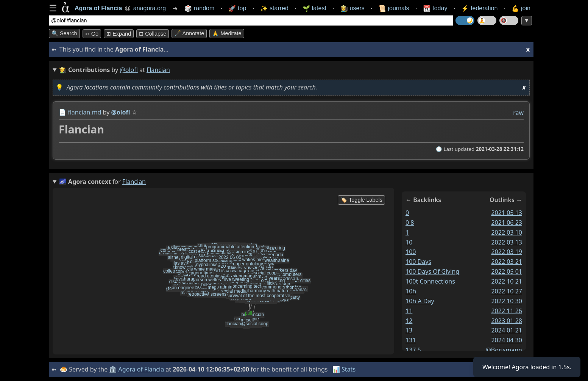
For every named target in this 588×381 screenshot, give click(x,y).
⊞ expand (119, 34)
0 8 (410, 223)
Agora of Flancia (141, 369)
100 (411, 252)
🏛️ (113, 369)
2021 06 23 (507, 223)
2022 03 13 (507, 242)
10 (409, 242)
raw (518, 113)
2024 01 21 (507, 330)
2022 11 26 (507, 311)
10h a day (420, 301)
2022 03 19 (507, 252)
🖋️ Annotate (189, 33)
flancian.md (84, 112)
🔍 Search (64, 33)
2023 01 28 (507, 320)
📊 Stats (344, 369)
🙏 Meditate (227, 33)
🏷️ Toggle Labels (361, 200)
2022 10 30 (507, 301)
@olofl (129, 70)
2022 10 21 (507, 281)
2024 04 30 (507, 340)
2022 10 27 (507, 291)
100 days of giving (432, 271)
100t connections (430, 281)
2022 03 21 (507, 262)
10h (411, 291)
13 (409, 330)
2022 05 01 (507, 271)
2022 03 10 (507, 232)
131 (411, 340)
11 (409, 311)
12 (409, 320)
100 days (418, 262)
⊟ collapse (153, 34)
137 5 (413, 350)
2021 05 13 (507, 213)
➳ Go (92, 34)
